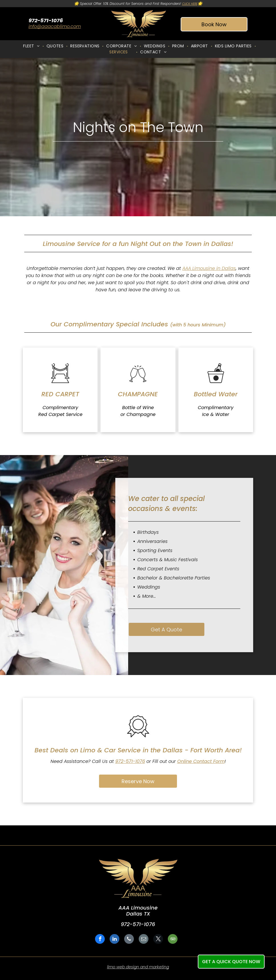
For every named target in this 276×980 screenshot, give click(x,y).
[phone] (129, 940)
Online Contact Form (201, 761)
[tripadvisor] (173, 940)
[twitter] (158, 940)
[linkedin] (114, 940)
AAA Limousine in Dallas (209, 268)
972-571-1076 (130, 761)
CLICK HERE (190, 4)
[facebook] (100, 940)
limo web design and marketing (138, 967)
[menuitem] (32, 46)
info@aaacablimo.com (55, 26)
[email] (144, 940)
